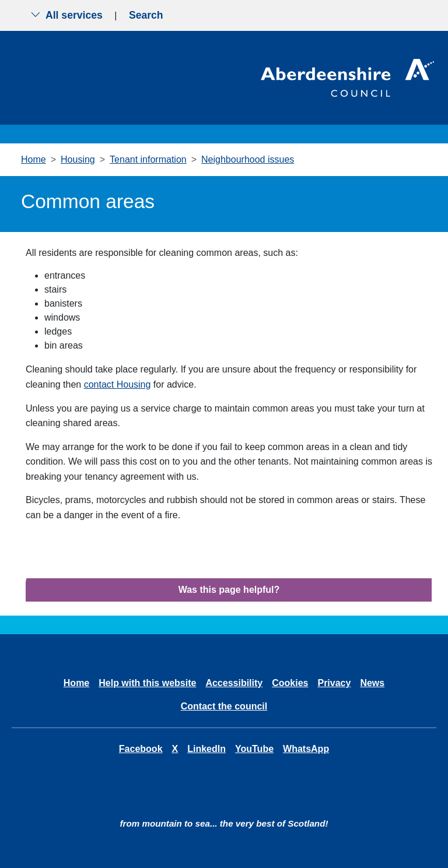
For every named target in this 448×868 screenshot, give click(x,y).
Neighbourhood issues (248, 159)
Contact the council (224, 706)
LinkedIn (206, 749)
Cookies (290, 683)
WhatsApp (306, 749)
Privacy (334, 683)
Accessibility (234, 683)
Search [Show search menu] (146, 15)
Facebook (141, 749)
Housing (78, 159)
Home (34, 159)
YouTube (254, 749)
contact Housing (118, 384)
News (372, 683)
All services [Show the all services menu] (66, 15)
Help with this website (147, 683)
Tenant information (148, 159)
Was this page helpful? (229, 590)
